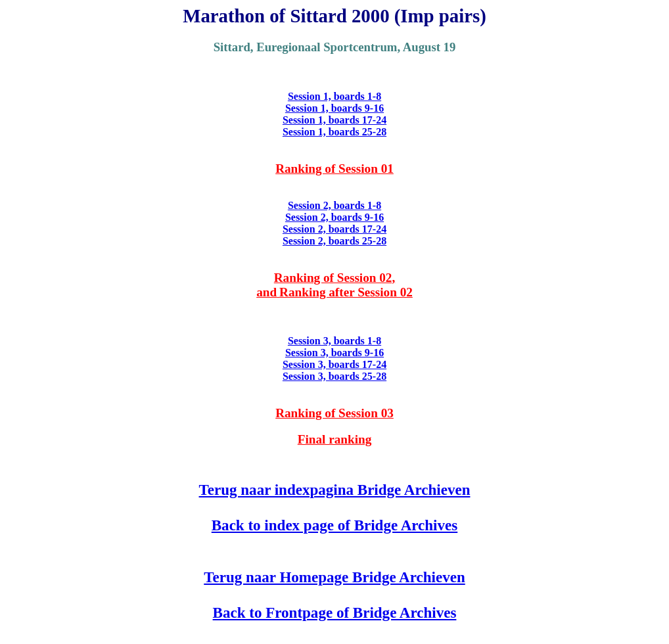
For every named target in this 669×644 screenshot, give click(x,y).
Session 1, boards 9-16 (334, 108)
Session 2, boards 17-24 (334, 229)
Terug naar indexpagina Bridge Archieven (335, 490)
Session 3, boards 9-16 (334, 353)
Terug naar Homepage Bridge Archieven (334, 577)
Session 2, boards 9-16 (334, 217)
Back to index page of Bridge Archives (334, 525)
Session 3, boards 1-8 (334, 341)
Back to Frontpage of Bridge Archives (335, 612)
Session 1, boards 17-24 (334, 120)
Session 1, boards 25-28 (334, 132)
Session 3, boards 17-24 (334, 364)
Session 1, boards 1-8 (334, 96)
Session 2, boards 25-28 (334, 241)
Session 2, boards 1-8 (334, 205)
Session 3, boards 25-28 (334, 376)
